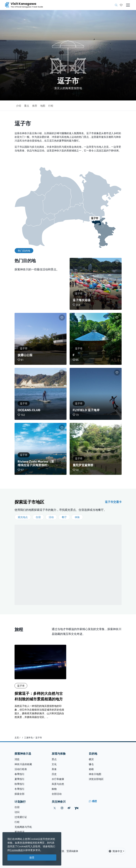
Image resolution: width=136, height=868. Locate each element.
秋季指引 (19, 784)
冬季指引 (19, 789)
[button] (121, 5)
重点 (27, 106)
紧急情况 (19, 832)
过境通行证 (21, 817)
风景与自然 (58, 784)
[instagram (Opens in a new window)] (62, 808)
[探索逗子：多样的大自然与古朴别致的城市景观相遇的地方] (40, 682)
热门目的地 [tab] (24, 251)
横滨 (91, 759)
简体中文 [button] (116, 851)
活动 (51, 517)
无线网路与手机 (23, 827)
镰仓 (91, 764)
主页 (17, 738)
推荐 (35, 106)
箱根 (91, 769)
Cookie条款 (16, 850)
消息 (17, 759)
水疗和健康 (58, 779)
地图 (43, 106)
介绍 (19, 106)
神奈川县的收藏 (23, 764)
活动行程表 (21, 769)
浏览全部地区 (96, 779)
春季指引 (19, 774)
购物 (54, 789)
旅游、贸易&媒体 (69, 851)
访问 (17, 812)
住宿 (38, 517)
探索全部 (19, 794)
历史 (54, 774)
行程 (51, 106)
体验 (77, 517)
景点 (54, 759)
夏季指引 (19, 779)
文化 (54, 764)
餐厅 (64, 517)
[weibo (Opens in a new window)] (69, 808)
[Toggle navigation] (128, 5)
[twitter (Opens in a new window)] (55, 808)
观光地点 (23, 517)
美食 (54, 769)
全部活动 (57, 794)
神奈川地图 (95, 774)
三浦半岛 (28, 738)
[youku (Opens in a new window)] (77, 808)
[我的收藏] (121, 5)
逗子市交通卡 (113, 502)
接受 (32, 857)
